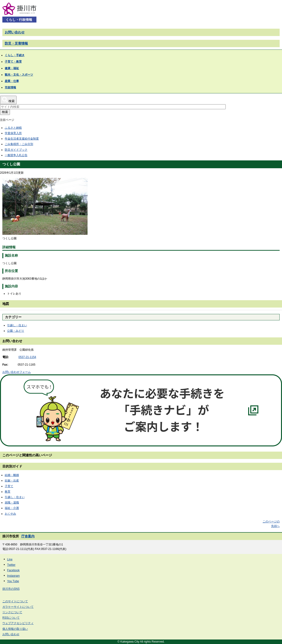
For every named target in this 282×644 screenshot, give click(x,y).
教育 (8, 492)
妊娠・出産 (12, 481)
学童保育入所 (13, 133)
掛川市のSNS (11, 589)
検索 (5, 112)
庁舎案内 (28, 536)
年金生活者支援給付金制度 (22, 139)
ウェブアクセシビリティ (18, 623)
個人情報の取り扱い (15, 629)
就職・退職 (12, 503)
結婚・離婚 (12, 475)
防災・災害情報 (16, 43)
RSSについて (11, 618)
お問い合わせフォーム (17, 372)
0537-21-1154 (27, 357)
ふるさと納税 (13, 128)
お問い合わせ (15, 32)
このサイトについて (15, 601)
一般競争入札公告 (16, 155)
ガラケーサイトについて (18, 607)
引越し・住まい (17, 325)
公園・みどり (16, 331)
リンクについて (12, 612)
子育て (9, 486)
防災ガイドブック (16, 150)
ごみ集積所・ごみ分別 (19, 144)
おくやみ (10, 514)
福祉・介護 (12, 508)
